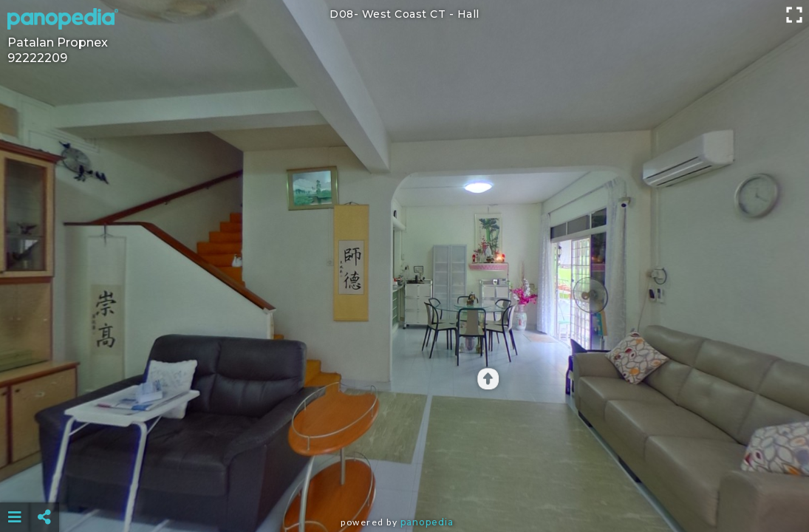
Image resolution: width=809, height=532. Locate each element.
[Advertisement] (405, 480)
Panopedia (427, 522)
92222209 (37, 58)
